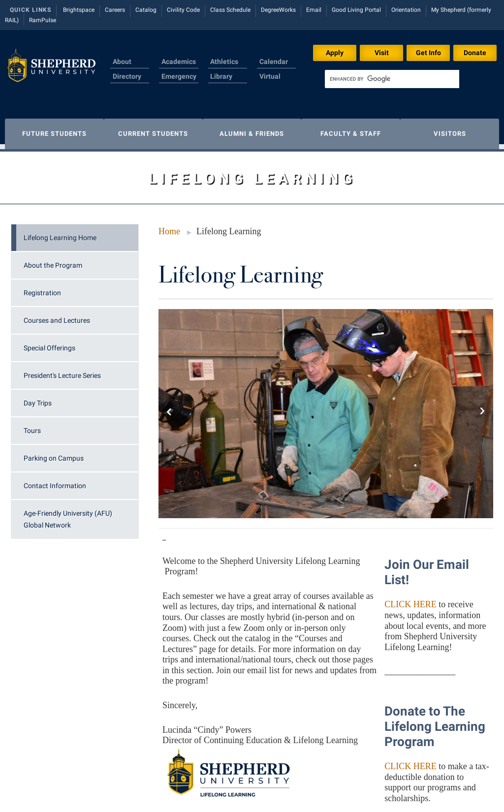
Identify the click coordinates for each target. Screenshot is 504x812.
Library (221, 76)
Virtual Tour (270, 82)
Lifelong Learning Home (60, 233)
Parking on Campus (54, 453)
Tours (32, 426)
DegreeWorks (278, 10)
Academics (179, 62)
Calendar (274, 62)
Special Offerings (49, 343)
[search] (392, 79)
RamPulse (43, 20)
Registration (42, 288)
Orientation (406, 10)
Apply (335, 53)
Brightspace (79, 10)
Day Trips (38, 398)
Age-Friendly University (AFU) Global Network (68, 514)
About (122, 62)
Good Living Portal (356, 10)
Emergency (179, 76)
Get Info (428, 53)
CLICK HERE (410, 599)
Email (314, 10)
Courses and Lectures (57, 315)
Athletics (224, 62)
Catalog (146, 10)
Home (169, 226)
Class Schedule (230, 10)
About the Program (53, 260)
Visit (382, 53)
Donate (475, 53)
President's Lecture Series (62, 371)
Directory (127, 76)
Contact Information (55, 481)
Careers (115, 10)
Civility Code (183, 10)
